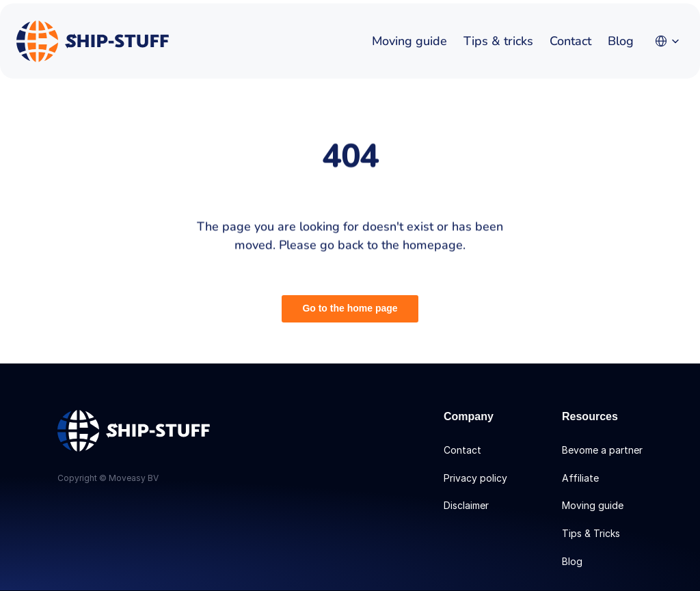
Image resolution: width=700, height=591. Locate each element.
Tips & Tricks (591, 533)
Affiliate (580, 478)
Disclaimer (466, 505)
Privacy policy (475, 478)
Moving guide (409, 41)
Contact (570, 41)
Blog (621, 41)
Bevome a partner (602, 450)
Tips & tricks (498, 41)
